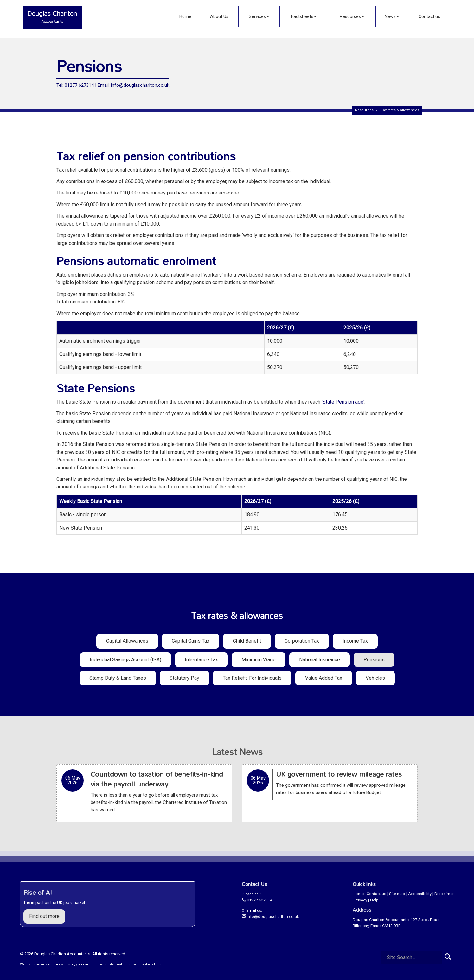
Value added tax (324, 678)
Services (259, 16)
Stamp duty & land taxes (118, 678)
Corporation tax (302, 641)
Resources (352, 16)
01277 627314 (257, 900)
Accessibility (420, 894)
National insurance (320, 660)
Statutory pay (184, 678)
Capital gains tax (191, 641)
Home (185, 16)
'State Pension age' (343, 402)
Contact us (429, 16)
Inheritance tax (201, 660)
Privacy (361, 900)
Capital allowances (127, 641)
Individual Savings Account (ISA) (125, 660)
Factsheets (304, 16)
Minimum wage (259, 660)
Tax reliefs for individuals (252, 678)
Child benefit (247, 641)
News (392, 16)
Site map (397, 894)
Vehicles (375, 678)
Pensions (374, 660)
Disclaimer (444, 894)
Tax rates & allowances (400, 110)
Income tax (355, 641)
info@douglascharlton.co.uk (270, 916)
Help (374, 900)
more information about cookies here (130, 964)
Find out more (44, 916)
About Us (219, 16)
